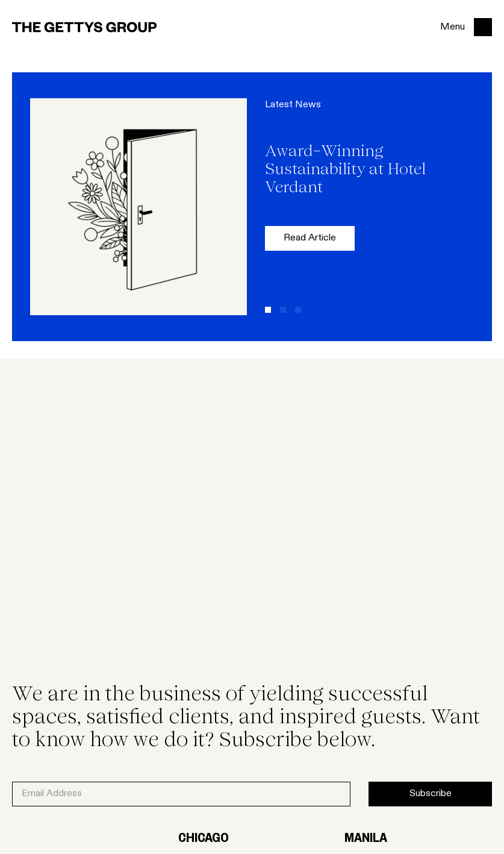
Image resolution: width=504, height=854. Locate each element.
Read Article (310, 238)
